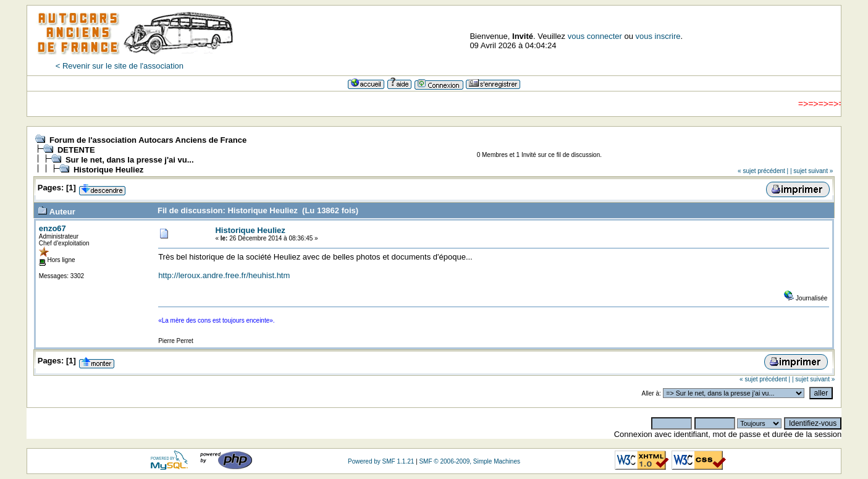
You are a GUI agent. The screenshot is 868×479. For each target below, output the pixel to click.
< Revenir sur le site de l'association (120, 66)
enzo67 (53, 228)
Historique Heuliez (108, 170)
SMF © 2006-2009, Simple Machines (470, 461)
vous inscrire (658, 36)
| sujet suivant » (811, 171)
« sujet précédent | (763, 171)
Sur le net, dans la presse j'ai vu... (130, 160)
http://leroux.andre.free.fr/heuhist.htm (224, 275)
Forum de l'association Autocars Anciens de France (148, 140)
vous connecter (595, 36)
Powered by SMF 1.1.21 (381, 461)
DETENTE (76, 150)
